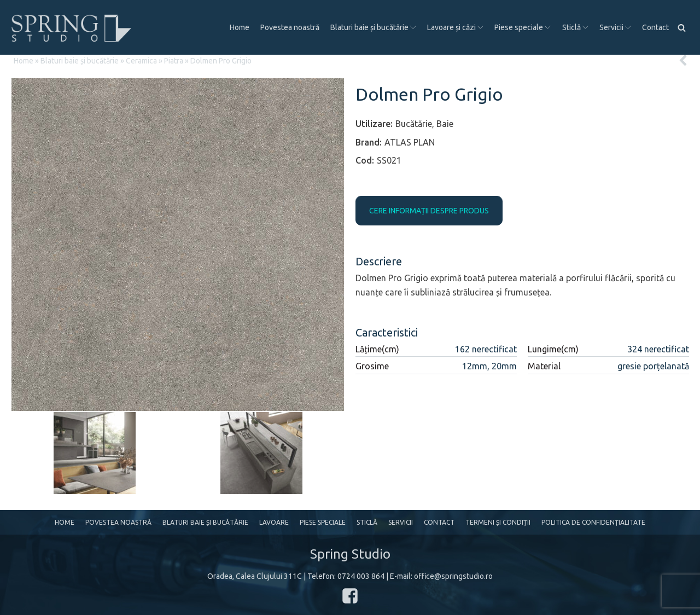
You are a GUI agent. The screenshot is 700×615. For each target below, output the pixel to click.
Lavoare (274, 522)
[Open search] (682, 28)
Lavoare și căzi (455, 27)
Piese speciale (523, 27)
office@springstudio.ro (453, 576)
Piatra (174, 61)
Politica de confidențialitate (593, 522)
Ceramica (141, 61)
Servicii (615, 27)
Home (240, 27)
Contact (655, 27)
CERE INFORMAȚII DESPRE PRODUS (429, 211)
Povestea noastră (290, 27)
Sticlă (575, 27)
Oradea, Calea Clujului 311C (255, 576)
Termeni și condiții (498, 522)
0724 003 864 (361, 576)
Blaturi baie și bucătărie (373, 27)
